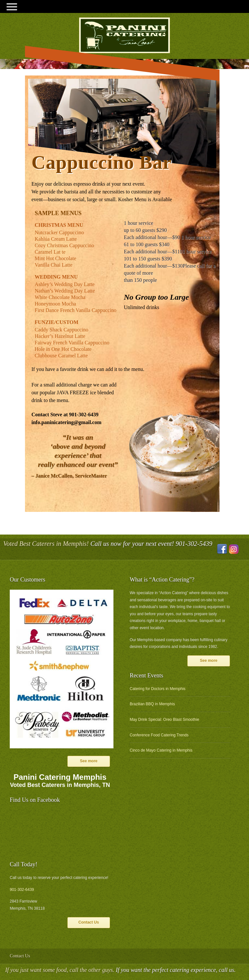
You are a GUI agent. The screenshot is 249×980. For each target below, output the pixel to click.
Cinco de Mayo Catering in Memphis (161, 750)
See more (89, 761)
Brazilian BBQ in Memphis (152, 704)
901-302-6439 (22, 890)
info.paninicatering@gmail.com (66, 422)
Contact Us (89, 922)
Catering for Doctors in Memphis (158, 689)
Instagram (234, 549)
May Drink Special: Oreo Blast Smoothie (164, 720)
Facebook (222, 549)
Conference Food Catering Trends (159, 735)
